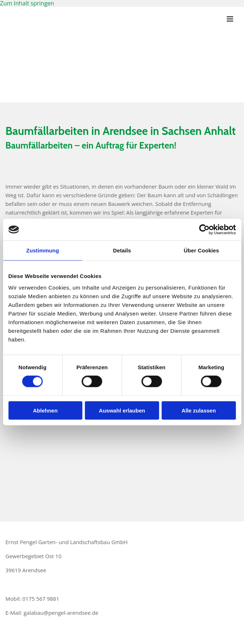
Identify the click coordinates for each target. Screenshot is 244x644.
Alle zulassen (199, 410)
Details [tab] (122, 250)
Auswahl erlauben (122, 410)
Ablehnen (45, 410)
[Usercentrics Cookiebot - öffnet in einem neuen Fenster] (204, 230)
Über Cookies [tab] (201, 250)
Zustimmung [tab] (43, 250)
